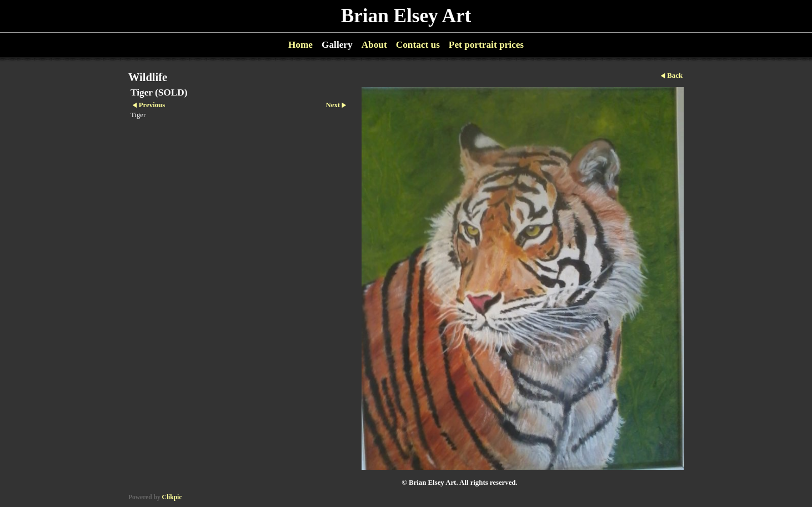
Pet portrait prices (486, 45)
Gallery (337, 45)
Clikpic (172, 497)
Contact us (418, 45)
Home (300, 45)
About (374, 45)
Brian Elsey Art (406, 16)
